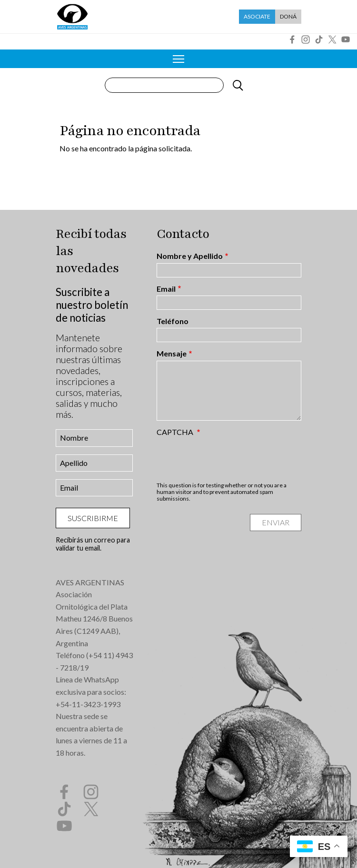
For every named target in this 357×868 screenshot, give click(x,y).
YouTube (346, 39)
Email (166, 289)
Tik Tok (319, 39)
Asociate (257, 16)
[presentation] (229, 459)
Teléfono (173, 321)
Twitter (332, 39)
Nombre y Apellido (190, 256)
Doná (288, 16)
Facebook (292, 39)
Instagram (306, 39)
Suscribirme (93, 518)
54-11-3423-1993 (90, 704)
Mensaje (172, 354)
